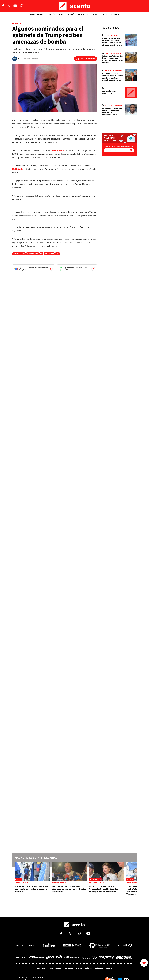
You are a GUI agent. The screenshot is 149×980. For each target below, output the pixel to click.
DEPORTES (115, 14)
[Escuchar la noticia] (86, 59)
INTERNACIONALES (93, 14)
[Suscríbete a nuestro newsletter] (131, 150)
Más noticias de (36, 858)
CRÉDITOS (89, 968)
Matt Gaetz (49, 254)
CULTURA (105, 14)
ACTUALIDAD (42, 14)
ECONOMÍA (71, 14)
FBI (41, 254)
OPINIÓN (52, 14)
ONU (58, 254)
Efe (22, 59)
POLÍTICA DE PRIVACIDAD (73, 968)
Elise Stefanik (33, 254)
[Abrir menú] (145, 6)
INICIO (33, 14)
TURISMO (80, 14)
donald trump (19, 254)
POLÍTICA (61, 14)
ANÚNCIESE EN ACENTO (103, 968)
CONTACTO (41, 968)
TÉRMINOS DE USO (54, 968)
